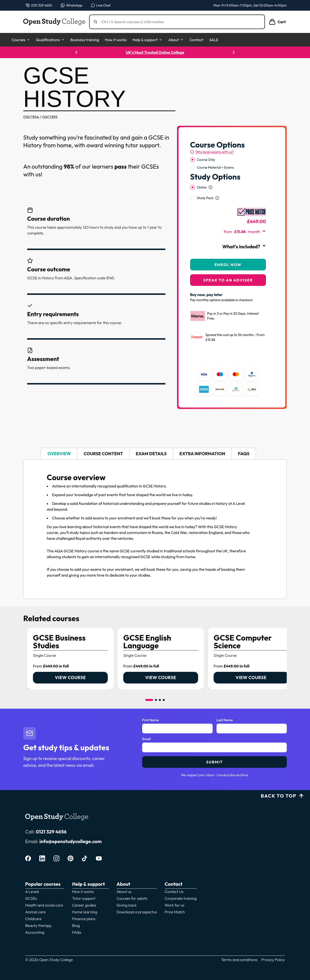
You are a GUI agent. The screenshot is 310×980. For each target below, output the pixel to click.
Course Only (206, 160)
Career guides (84, 905)
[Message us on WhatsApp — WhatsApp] (72, 5)
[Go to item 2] (156, 700)
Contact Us (174, 892)
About (176, 40)
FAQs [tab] (244, 454)
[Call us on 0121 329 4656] (39, 5)
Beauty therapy (38, 925)
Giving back (127, 905)
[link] (70, 659)
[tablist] (155, 454)
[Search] (179, 22)
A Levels (32, 892)
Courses (21, 40)
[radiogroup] (228, 164)
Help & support (147, 40)
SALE (214, 40)
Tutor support (84, 898)
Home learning (85, 912)
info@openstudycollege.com (71, 841)
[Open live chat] (101, 5)
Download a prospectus (137, 912)
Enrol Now (228, 265)
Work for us (174, 905)
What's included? (244, 247)
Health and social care (44, 905)
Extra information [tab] (202, 454)
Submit (214, 762)
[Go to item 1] (149, 700)
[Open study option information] (210, 187)
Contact (197, 40)
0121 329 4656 (51, 832)
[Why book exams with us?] (212, 152)
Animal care (35, 912)
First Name (152, 720)
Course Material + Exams (215, 167)
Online (202, 187)
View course (70, 678)
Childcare (33, 919)
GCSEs (31, 898)
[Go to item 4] (164, 700)
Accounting (35, 932)
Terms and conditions (239, 960)
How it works (116, 40)
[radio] (193, 160)
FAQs (77, 932)
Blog (76, 925)
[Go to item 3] (160, 700)
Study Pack (205, 198)
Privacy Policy (273, 960)
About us (124, 892)
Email (148, 739)
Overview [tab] (59, 454)
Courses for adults (132, 898)
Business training (85, 40)
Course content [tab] (103, 454)
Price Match (175, 912)
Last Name (226, 720)
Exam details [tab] (151, 454)
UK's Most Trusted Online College (155, 52)
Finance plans (84, 919)
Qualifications (50, 40)
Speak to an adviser (228, 280)
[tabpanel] (155, 529)
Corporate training (181, 898)
